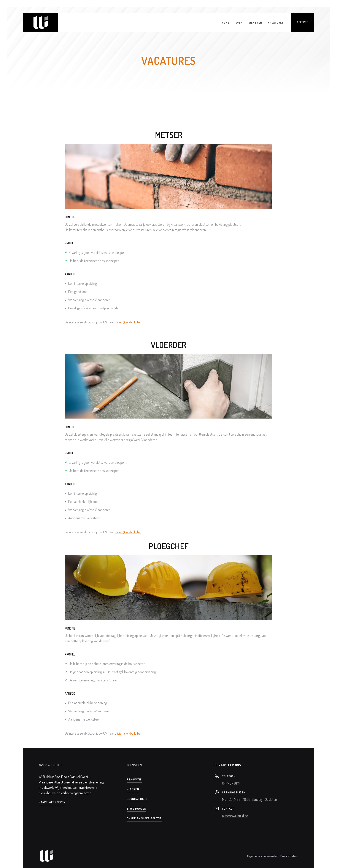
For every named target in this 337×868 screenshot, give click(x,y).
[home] (41, 23)
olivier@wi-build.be (128, 322)
